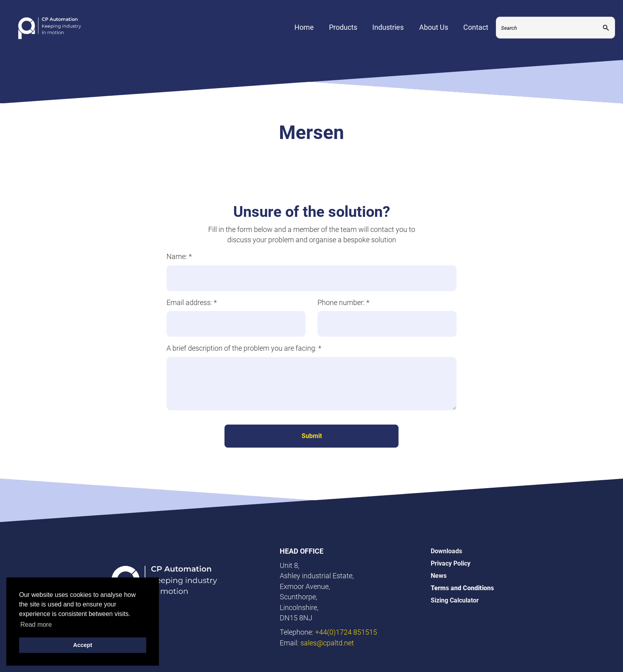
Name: (179, 256)
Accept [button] (83, 645)
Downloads (446, 551)
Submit (312, 436)
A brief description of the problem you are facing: (244, 348)
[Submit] (606, 34)
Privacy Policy (451, 563)
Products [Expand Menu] (343, 34)
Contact (476, 34)
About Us (434, 34)
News (439, 576)
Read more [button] (36, 625)
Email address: (192, 302)
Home (304, 34)
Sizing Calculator (455, 600)
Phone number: (343, 302)
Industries (388, 34)
